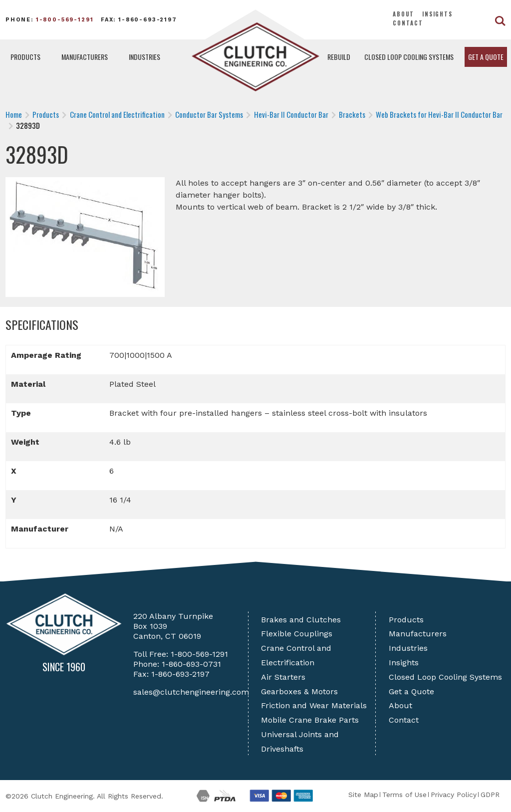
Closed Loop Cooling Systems (409, 57)
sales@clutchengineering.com (191, 692)
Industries (144, 57)
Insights (437, 14)
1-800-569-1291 (65, 20)
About (403, 14)
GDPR (490, 795)
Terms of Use (404, 795)
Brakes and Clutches (301, 620)
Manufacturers (85, 57)
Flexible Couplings (297, 634)
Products (25, 57)
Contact (408, 23)
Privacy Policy (454, 795)
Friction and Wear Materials (314, 705)
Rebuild (339, 57)
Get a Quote (486, 57)
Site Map (363, 795)
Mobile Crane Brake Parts (310, 720)
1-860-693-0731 (191, 664)
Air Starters (283, 677)
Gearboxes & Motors (299, 691)
